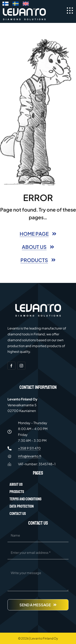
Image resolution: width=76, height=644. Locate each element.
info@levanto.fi (30, 456)
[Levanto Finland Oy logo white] (24, 9)
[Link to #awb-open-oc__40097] (70, 11)
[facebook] (11, 366)
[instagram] (21, 366)
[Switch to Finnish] (5, 4)
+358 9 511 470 (29, 448)
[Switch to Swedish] (16, 4)
